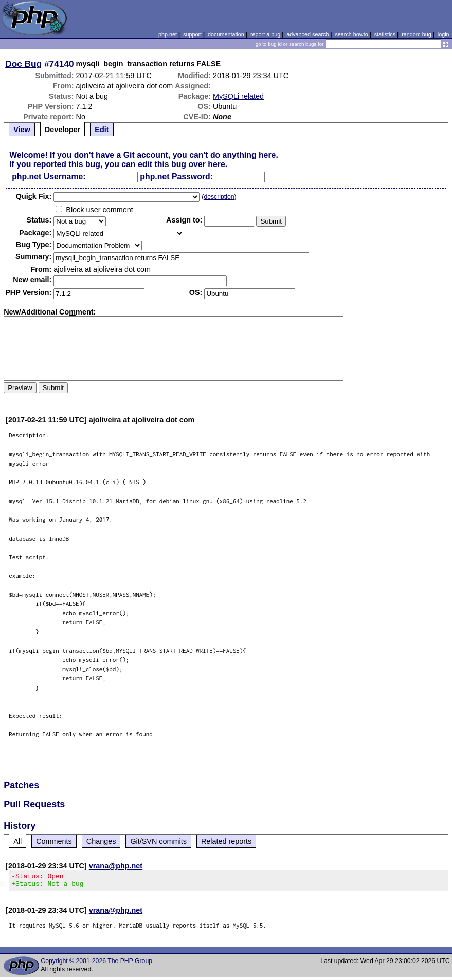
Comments (54, 841)
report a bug (265, 34)
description (219, 197)
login (444, 34)
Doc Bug (23, 64)
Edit (102, 130)
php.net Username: (49, 177)
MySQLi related (238, 96)
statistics (385, 34)
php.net (168, 34)
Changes (101, 841)
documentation (226, 34)
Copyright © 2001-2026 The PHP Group (96, 964)
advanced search (308, 34)
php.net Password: (176, 177)
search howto (351, 34)
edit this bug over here (182, 164)
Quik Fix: (34, 196)
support (192, 34)
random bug (417, 34)
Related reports (226, 841)
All (17, 841)
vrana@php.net (116, 866)
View (22, 130)
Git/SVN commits (158, 841)
